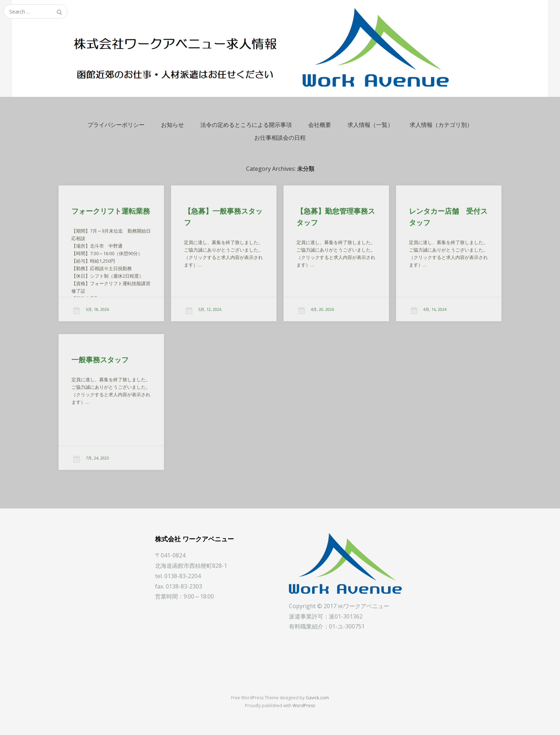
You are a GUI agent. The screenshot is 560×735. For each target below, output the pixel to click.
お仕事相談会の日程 (280, 138)
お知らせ (172, 125)
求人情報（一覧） (370, 125)
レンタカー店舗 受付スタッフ (448, 217)
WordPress (304, 706)
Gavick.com (317, 698)
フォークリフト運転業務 (111, 211)
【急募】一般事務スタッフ (223, 217)
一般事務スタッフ (98, 362)
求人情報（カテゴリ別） (441, 125)
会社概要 (320, 125)
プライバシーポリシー (116, 125)
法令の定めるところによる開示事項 (246, 125)
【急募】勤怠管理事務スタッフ (336, 217)
